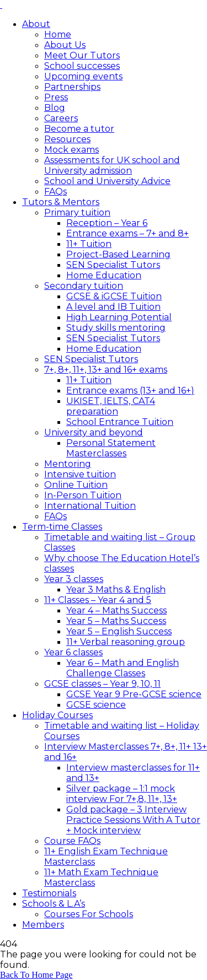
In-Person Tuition (83, 495)
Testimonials (49, 893)
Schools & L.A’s (54, 904)
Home (58, 34)
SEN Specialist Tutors (113, 265)
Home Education (104, 275)
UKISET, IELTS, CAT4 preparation (111, 406)
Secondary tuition (84, 286)
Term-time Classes (62, 527)
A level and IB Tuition (113, 307)
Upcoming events (83, 76)
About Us (65, 45)
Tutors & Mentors (61, 202)
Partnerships (72, 87)
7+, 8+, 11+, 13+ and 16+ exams (106, 370)
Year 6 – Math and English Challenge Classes (123, 668)
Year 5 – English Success (119, 631)
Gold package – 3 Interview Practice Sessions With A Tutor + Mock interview (133, 820)
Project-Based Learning (118, 254)
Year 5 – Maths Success (116, 621)
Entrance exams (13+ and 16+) (130, 391)
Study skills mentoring (116, 328)
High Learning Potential (119, 317)
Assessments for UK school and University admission (112, 165)
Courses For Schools (89, 914)
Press (56, 97)
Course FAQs (72, 841)
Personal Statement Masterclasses (111, 448)
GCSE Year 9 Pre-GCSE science (134, 694)
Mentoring (68, 464)
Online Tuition (76, 485)
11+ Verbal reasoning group (126, 642)
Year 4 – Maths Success (116, 610)
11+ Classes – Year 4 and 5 (98, 600)
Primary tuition (77, 212)
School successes (82, 66)
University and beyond (94, 432)
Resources (67, 139)
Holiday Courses (57, 715)
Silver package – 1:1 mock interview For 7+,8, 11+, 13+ (122, 794)
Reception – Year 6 (107, 223)
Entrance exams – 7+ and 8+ (128, 233)
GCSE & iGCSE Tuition (114, 296)
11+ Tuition (89, 244)
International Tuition (90, 506)
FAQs (55, 192)
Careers (61, 118)
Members (43, 925)
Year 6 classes (73, 652)
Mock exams (71, 150)
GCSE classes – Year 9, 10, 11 (102, 684)
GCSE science (96, 705)
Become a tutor (79, 129)
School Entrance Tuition (120, 422)
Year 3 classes (74, 579)
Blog (55, 108)
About (36, 24)
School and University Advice (107, 181)
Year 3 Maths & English (116, 589)
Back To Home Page (36, 975)
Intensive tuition (80, 474)
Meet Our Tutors (82, 55)
